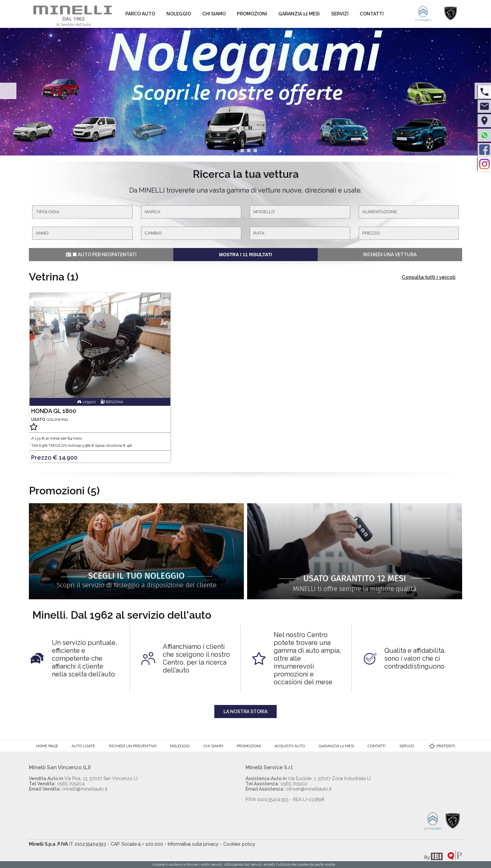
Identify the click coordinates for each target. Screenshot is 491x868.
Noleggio (179, 14)
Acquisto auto (290, 746)
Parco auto (140, 14)
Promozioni (252, 14)
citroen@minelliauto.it (288, 789)
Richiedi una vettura (390, 255)
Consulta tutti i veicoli (429, 277)
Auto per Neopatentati (101, 255)
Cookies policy (239, 844)
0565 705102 (277, 784)
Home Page (47, 746)
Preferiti (446, 746)
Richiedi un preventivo (133, 746)
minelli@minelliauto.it (68, 789)
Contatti (372, 14)
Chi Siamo (214, 14)
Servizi (340, 14)
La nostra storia (245, 712)
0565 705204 (57, 784)
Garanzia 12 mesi (299, 14)
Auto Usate (83, 746)
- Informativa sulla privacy (192, 844)
